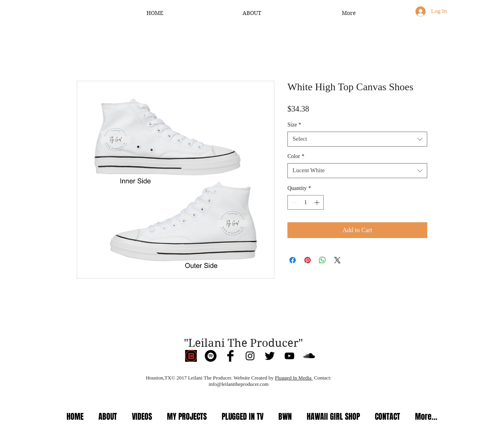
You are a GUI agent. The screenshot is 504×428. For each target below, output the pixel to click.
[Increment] (318, 202)
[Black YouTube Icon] (289, 356)
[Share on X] (337, 260)
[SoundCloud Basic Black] (309, 356)
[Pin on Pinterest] (308, 260)
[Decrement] (294, 202)
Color (296, 156)
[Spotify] (211, 356)
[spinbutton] (306, 202)
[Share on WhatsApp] (322, 260)
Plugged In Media (294, 378)
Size (294, 125)
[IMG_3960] (191, 356)
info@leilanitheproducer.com (239, 384)
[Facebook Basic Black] (230, 356)
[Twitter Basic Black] (270, 356)
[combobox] (357, 139)
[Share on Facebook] (293, 260)
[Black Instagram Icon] (250, 356)
